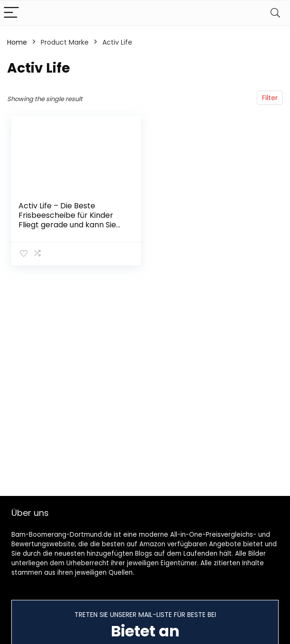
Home (17, 42)
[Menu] (11, 13)
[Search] (275, 13)
